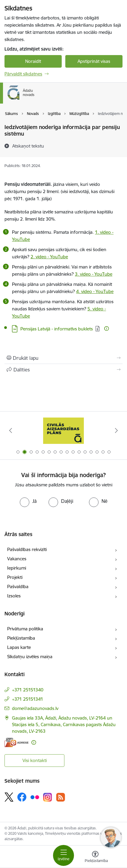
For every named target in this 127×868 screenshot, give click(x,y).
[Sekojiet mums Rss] (61, 797)
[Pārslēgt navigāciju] (63, 855)
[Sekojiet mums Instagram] (48, 797)
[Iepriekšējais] (11, 430)
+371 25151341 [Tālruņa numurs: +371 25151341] (28, 699)
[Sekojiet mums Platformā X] (9, 797)
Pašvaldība (18, 586)
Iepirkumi (17, 568)
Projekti (15, 577)
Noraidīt (33, 61)
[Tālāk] (116, 430)
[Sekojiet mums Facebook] (22, 797)
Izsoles (14, 596)
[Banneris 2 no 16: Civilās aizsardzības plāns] (64, 431)
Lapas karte (19, 647)
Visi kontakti (35, 760)
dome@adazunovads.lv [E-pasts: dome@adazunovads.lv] (35, 708)
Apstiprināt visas (94, 61)
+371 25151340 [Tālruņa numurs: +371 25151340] (28, 690)
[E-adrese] (16, 742)
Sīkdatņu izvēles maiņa (30, 657)
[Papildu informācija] (106, 328)
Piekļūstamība (21, 638)
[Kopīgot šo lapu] (63, 370)
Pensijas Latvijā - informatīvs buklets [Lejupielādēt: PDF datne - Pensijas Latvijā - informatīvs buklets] (57, 329)
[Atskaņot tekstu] (28, 146)
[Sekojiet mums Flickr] (35, 797)
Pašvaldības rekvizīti (27, 549)
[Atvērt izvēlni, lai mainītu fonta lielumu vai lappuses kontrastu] (95, 858)
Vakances (17, 559)
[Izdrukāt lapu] (63, 358)
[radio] (28, 501)
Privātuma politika (25, 629)
